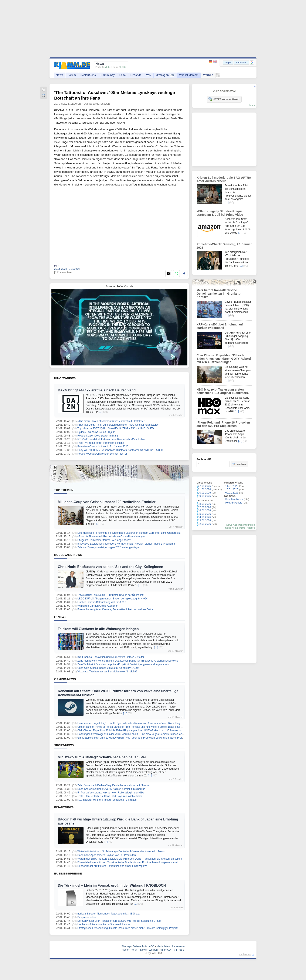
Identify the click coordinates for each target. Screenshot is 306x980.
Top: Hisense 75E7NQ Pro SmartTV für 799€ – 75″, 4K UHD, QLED (116, 428)
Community (108, 75)
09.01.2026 (232, 493)
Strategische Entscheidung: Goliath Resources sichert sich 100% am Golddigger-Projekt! (127, 928)
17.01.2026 (204, 507)
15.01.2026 (204, 514)
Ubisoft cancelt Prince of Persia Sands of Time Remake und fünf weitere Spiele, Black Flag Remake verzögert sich (142, 727)
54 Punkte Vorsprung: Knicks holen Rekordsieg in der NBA (110, 793)
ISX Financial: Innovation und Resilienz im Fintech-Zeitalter (111, 657)
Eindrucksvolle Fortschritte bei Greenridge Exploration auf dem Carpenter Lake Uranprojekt (129, 533)
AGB (152, 946)
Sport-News (64, 745)
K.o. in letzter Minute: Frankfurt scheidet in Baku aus (107, 800)
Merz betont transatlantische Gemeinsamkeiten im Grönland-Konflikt (219, 294)
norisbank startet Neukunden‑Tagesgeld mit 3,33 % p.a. (109, 914)
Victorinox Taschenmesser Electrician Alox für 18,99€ (107, 672)
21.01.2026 (204, 489)
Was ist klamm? (189, 75)
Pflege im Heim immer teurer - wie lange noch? (104, 540)
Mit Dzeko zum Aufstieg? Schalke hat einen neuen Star (102, 757)
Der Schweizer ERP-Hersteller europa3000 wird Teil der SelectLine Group (119, 921)
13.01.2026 (204, 521)
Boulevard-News (68, 555)
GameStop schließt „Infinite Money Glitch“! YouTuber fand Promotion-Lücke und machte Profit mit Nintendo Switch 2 (143, 738)
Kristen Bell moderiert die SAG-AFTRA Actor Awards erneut (224, 179)
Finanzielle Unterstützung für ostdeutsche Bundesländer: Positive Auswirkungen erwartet (127, 862)
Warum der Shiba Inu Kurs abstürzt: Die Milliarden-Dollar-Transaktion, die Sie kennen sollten (130, 859)
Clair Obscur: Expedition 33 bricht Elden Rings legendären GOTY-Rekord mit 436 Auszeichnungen (133, 730)
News (59, 75)
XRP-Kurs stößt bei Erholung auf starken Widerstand (220, 326)
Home (125, 950)
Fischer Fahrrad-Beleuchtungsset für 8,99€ (102, 602)
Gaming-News (65, 679)
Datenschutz (140, 946)
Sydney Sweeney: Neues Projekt (96, 432)
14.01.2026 (204, 517)
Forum (72, 75)
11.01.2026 (232, 486)
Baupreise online (87, 917)
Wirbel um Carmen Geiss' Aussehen (98, 606)
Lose (123, 75)
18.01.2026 (204, 504)
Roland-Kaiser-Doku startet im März (98, 436)
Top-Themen (64, 490)
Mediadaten (163, 946)
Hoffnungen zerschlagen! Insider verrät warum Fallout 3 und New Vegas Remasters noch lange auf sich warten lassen (144, 734)
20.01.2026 (204, 493)
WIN (149, 75)
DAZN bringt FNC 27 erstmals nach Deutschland (97, 390)
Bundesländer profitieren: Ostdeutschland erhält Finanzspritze (112, 866)
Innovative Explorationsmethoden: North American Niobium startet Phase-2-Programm (126, 544)
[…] (100, 412)
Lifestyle (136, 75)
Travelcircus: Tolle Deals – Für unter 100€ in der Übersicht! (110, 595)
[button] (252, 63)
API (175, 950)
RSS (182, 950)
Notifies (251, 528)
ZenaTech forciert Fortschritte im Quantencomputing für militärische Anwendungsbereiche (128, 661)
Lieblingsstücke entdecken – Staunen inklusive (104, 924)
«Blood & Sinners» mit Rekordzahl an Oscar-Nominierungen (111, 536)
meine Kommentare (235, 528)
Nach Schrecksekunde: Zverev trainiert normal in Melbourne (111, 789)
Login (228, 63)
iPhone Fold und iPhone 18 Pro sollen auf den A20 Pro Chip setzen (223, 424)
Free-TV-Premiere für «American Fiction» (101, 443)
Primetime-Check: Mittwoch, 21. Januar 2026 (103, 446)
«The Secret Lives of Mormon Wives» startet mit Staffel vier (111, 421)
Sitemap (126, 946)
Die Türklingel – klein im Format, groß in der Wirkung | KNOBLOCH (112, 885)
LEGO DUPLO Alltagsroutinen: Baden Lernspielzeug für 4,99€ (112, 599)
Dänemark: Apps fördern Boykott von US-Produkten (107, 855)
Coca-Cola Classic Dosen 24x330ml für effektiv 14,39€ (108, 668)
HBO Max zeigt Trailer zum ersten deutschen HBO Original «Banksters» (118, 425)
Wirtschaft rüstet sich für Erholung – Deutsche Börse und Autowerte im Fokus (121, 852)
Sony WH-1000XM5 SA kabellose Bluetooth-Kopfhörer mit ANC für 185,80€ (120, 450)
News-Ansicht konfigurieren (241, 525)
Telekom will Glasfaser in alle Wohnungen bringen (98, 629)
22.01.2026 (204, 486)
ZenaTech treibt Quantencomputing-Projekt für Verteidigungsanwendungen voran (123, 664)
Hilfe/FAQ (165, 950)
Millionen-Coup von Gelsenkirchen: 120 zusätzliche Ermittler (107, 502)
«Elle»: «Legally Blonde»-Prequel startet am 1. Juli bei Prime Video (220, 213)
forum (252, 105)
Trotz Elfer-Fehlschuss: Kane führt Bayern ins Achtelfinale (110, 796)
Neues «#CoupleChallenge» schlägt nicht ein (103, 454)
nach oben (245, 954)
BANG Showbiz (101, 104)
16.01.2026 (204, 511)
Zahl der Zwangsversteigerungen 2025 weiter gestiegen (109, 547)
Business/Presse (68, 874)
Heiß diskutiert (234, 503)
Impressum (178, 946)
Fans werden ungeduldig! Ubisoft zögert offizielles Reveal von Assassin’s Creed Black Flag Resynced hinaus (139, 723)
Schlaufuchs (88, 75)
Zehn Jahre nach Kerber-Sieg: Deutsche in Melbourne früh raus (113, 785)
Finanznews (64, 807)
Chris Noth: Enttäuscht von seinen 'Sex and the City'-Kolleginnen (110, 567)
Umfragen (165, 75)
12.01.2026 (204, 524)
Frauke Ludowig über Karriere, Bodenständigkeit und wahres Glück (115, 609)
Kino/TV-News (65, 378)
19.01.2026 (204, 496)
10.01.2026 (232, 489)
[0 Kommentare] (63, 272)
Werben (208, 75)
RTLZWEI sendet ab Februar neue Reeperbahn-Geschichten (112, 439)
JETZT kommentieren (224, 99)
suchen (239, 464)
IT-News (60, 617)
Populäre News (234, 499)
